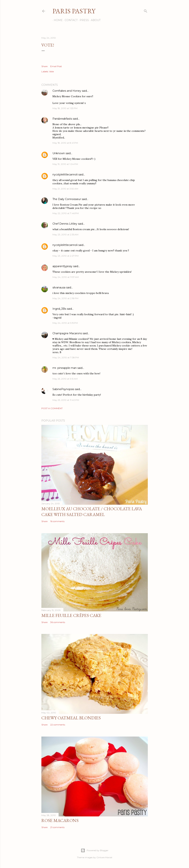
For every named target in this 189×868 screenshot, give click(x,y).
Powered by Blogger (95, 850)
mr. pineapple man (65, 368)
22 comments (58, 725)
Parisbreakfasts (62, 119)
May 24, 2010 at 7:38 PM (66, 357)
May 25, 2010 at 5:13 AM (65, 379)
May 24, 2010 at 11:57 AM (66, 277)
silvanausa (59, 287)
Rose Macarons (60, 820)
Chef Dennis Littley (65, 224)
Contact (70, 20)
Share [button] (44, 66)
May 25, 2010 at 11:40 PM (66, 400)
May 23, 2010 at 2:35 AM (65, 235)
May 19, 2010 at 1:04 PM (65, 164)
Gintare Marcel (104, 857)
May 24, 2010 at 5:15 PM (65, 323)
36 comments (58, 622)
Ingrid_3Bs (59, 309)
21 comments (57, 827)
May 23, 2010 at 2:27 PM (65, 256)
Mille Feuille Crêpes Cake (71, 615)
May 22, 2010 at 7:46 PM (66, 213)
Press (83, 20)
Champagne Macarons (67, 333)
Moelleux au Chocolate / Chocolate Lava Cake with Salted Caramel (92, 512)
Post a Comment (52, 408)
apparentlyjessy (62, 266)
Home (57, 20)
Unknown (59, 153)
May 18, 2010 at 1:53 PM (65, 108)
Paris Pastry (74, 11)
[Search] (146, 10)
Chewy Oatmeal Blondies (71, 718)
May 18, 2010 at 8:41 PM (65, 143)
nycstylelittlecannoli (65, 175)
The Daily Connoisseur (67, 199)
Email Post (56, 66)
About (94, 20)
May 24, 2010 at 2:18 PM (65, 298)
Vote (51, 71)
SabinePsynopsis (63, 389)
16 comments (57, 521)
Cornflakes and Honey (67, 91)
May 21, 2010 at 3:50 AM (65, 189)
